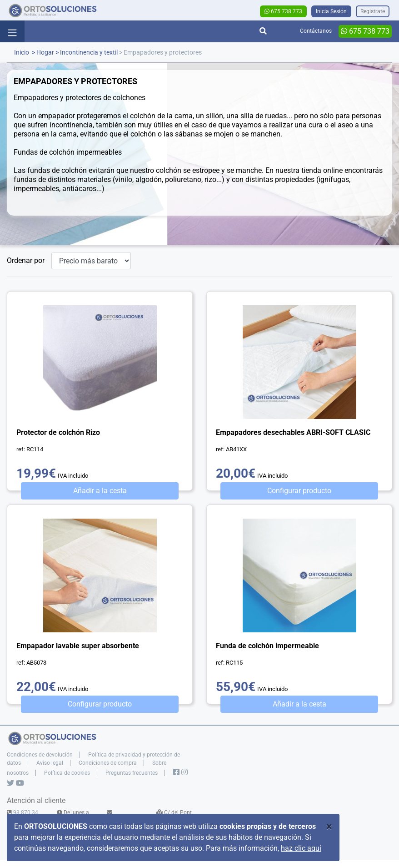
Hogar (45, 53)
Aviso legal (50, 763)
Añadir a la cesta (100, 491)
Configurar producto (299, 491)
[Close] (329, 827)
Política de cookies (67, 773)
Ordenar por (26, 260)
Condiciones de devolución (40, 755)
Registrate (373, 11)
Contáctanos (316, 31)
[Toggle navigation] (12, 31)
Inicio (22, 53)
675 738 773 (283, 11)
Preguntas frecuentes (132, 773)
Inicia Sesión (331, 11)
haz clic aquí (301, 848)
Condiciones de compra (108, 763)
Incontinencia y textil (89, 53)
